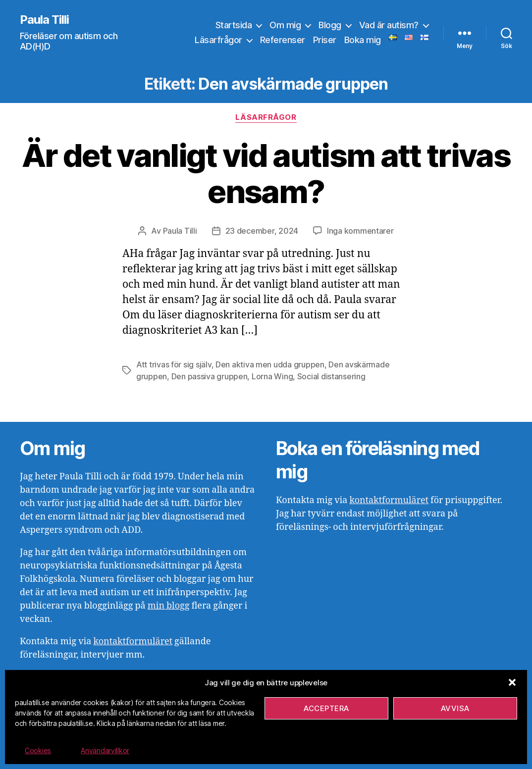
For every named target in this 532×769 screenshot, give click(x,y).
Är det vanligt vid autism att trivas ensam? (266, 173)
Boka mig (363, 40)
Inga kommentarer (360, 231)
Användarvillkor (105, 750)
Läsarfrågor (218, 40)
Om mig (285, 25)
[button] (512, 682)
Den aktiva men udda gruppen (270, 364)
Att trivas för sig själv (174, 364)
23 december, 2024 (262, 231)
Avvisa (455, 708)
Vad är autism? (389, 25)
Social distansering (331, 376)
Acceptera (326, 708)
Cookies (38, 750)
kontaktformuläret (133, 641)
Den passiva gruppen (210, 376)
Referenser (283, 40)
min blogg (169, 606)
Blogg (330, 25)
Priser (325, 40)
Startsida (234, 25)
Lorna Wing (272, 376)
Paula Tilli (44, 20)
